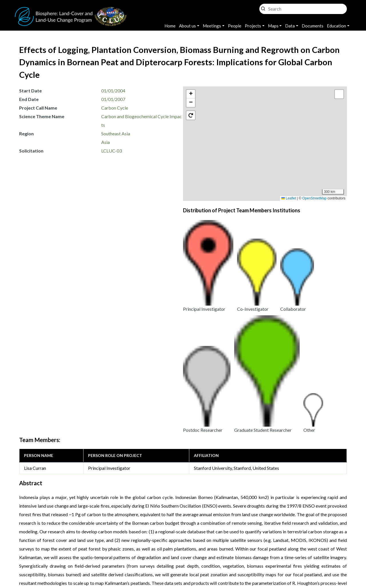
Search (263, 7)
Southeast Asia (116, 133)
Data (290, 26)
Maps (273, 26)
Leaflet (289, 198)
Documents (313, 26)
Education (336, 26)
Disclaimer (197, 548)
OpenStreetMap (314, 198)
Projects (253, 26)
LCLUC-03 (112, 151)
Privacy (142, 548)
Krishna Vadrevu (99, 555)
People (235, 26)
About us (187, 26)
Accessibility (230, 548)
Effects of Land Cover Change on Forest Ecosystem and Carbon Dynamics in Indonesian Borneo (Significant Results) (132, 453)
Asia (106, 142)
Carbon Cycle (115, 108)
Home (170, 26)
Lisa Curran (35, 277)
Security (168, 548)
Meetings (212, 26)
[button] (268, 149)
